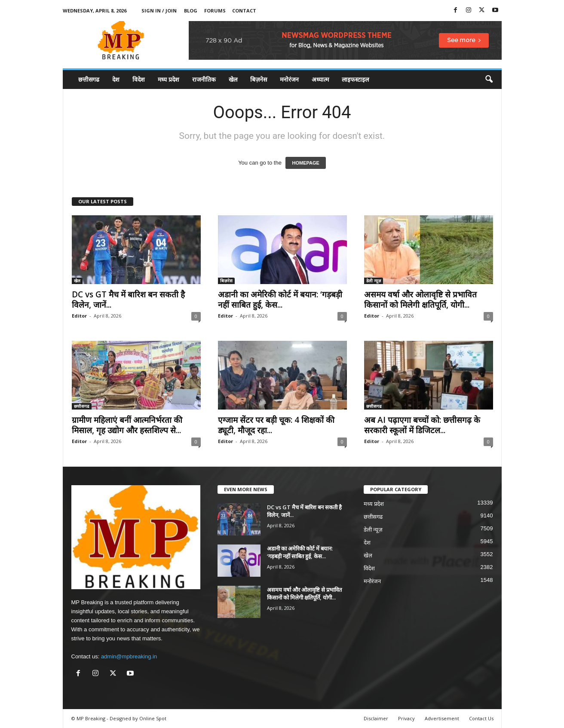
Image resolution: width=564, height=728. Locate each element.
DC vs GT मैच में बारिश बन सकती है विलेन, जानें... (128, 300)
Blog (191, 11)
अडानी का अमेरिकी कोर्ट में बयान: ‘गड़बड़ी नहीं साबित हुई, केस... (280, 300)
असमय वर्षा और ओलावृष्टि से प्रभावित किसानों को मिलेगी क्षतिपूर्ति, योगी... (420, 300)
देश (116, 79)
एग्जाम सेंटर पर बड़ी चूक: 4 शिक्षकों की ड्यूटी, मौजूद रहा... (276, 425)
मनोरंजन (289, 79)
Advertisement (442, 718)
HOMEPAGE (305, 163)
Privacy (406, 718)
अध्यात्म (320, 79)
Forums (215, 11)
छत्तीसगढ (89, 79)
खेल (233, 79)
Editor (79, 316)
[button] (489, 80)
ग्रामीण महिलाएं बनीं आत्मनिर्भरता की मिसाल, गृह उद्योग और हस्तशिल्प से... (127, 425)
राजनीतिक (204, 79)
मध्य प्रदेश (169, 79)
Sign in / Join (159, 11)
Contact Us (481, 718)
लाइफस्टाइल (355, 79)
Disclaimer (376, 718)
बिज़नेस (259, 79)
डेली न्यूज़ (374, 281)
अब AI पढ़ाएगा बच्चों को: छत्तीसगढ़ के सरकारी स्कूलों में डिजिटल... (422, 425)
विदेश (139, 79)
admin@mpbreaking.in (129, 656)
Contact (244, 11)
